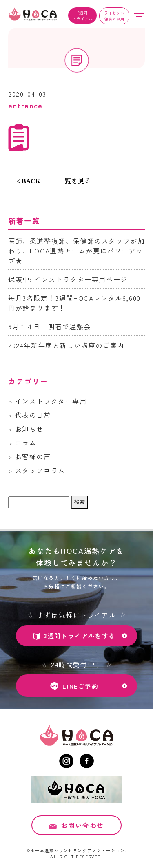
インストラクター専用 (51, 401)
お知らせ (29, 429)
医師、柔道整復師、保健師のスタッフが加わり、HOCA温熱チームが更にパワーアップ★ (76, 251)
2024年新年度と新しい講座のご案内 (66, 345)
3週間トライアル (82, 15)
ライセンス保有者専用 (114, 16)
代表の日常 (33, 415)
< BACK (28, 181)
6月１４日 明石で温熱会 (50, 326)
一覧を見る (75, 181)
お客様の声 (33, 456)
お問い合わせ (82, 826)
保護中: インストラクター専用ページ (68, 279)
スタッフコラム (40, 470)
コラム (26, 443)
